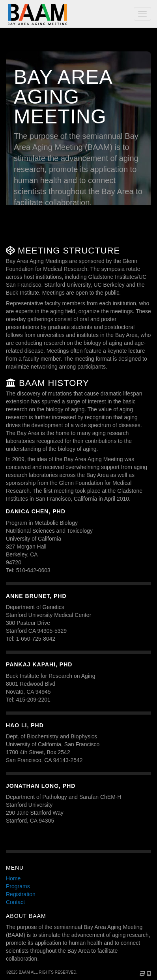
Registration (21, 894)
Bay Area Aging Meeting (37, 14)
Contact (15, 902)
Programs (18, 886)
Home (13, 878)
